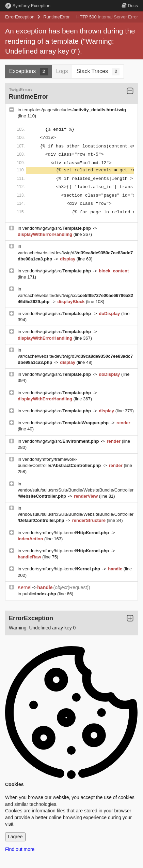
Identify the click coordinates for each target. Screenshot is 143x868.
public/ (40, 594)
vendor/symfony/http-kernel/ (66, 533)
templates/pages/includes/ (74, 110)
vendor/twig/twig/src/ (57, 228)
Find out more (20, 849)
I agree (15, 837)
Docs (130, 6)
